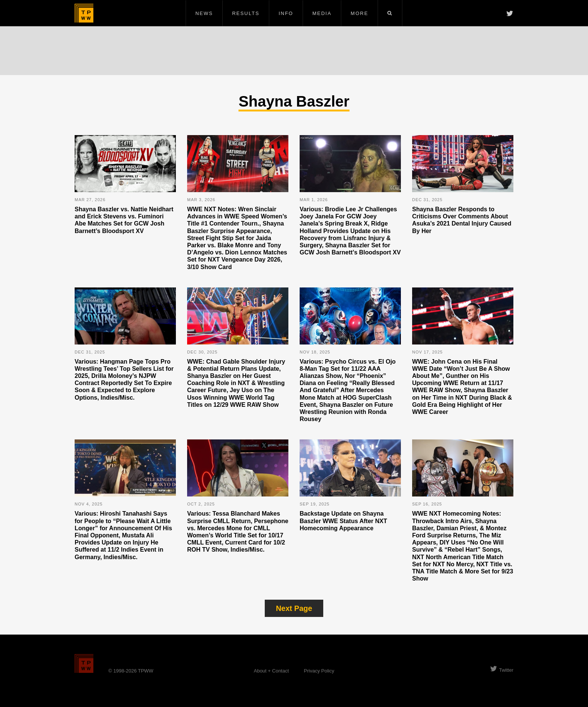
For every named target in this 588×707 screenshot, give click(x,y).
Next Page (294, 608)
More (359, 13)
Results (246, 13)
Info (286, 13)
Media (322, 13)
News (204, 13)
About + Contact (271, 671)
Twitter (502, 670)
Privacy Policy (319, 671)
